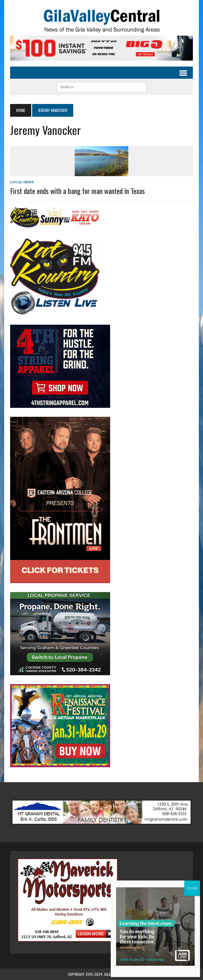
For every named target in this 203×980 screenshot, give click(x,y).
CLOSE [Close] (192, 888)
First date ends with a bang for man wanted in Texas (77, 191)
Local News (22, 182)
